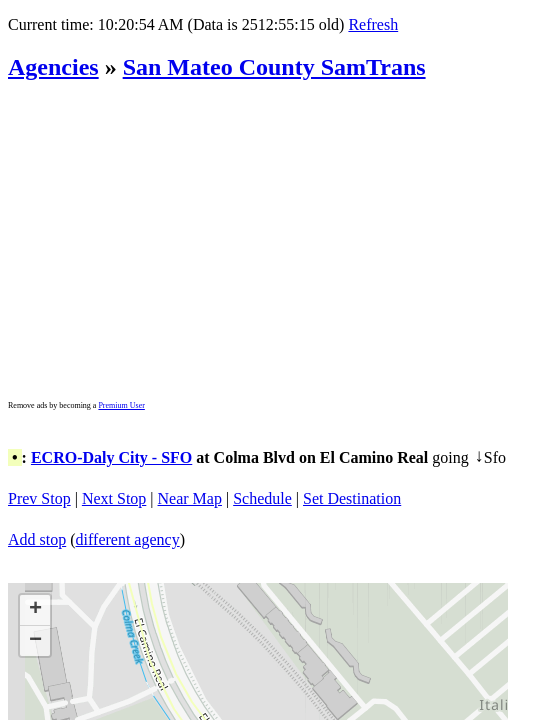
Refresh (373, 24)
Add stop (37, 539)
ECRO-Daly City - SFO (111, 457)
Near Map (190, 498)
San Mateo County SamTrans (274, 67)
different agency (128, 539)
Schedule (262, 498)
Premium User (121, 405)
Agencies (53, 67)
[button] (35, 610)
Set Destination (352, 498)
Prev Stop (39, 498)
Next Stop (114, 498)
